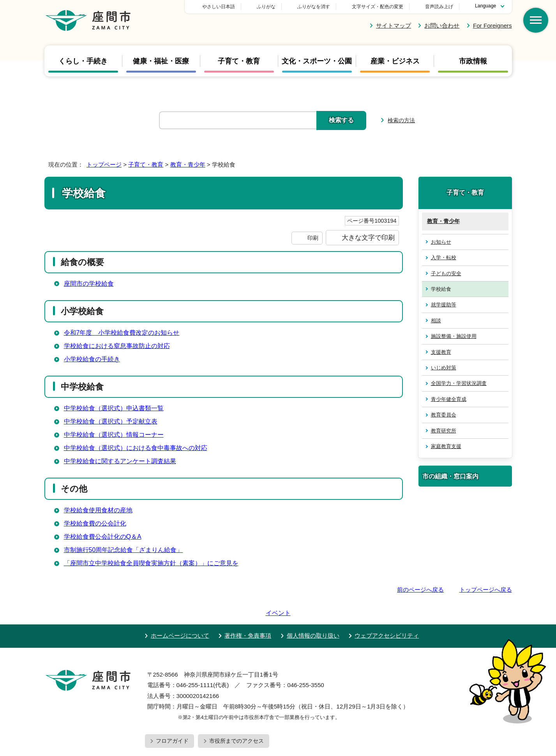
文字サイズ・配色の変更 (378, 7)
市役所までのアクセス (237, 719)
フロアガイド (172, 719)
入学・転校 (444, 258)
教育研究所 (444, 431)
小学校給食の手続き (92, 359)
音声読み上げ (439, 7)
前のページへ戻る (420, 590)
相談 (436, 321)
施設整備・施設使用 (454, 336)
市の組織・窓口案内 (450, 476)
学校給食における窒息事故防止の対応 (117, 346)
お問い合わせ (442, 25)
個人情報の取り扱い (313, 613)
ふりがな (321, 7)
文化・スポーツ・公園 (317, 61)
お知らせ (441, 242)
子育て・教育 (239, 61)
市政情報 (473, 61)
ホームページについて (180, 613)
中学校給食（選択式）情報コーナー (114, 435)
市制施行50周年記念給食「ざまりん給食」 (124, 550)
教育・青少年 (188, 164)
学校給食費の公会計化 (95, 523)
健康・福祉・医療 (161, 61)
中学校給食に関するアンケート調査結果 (120, 461)
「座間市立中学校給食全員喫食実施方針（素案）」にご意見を (151, 563)
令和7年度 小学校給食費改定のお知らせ (122, 333)
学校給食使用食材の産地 (98, 510)
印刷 (313, 238)
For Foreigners (492, 25)
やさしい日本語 (273, 7)
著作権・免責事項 (248, 613)
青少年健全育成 (449, 399)
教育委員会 (444, 415)
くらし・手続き (83, 61)
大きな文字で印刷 (368, 237)
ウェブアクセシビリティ (387, 613)
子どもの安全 (446, 273)
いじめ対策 (444, 368)
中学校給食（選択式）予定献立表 (111, 421)
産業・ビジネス (395, 61)
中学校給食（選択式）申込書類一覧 (114, 408)
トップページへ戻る (486, 590)
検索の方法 (401, 120)
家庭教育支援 (446, 446)
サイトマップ (394, 25)
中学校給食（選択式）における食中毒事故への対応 (136, 448)
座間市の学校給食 (89, 284)
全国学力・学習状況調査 (459, 383)
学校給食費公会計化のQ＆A (103, 537)
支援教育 (441, 352)
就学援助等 (444, 305)
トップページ (104, 164)
